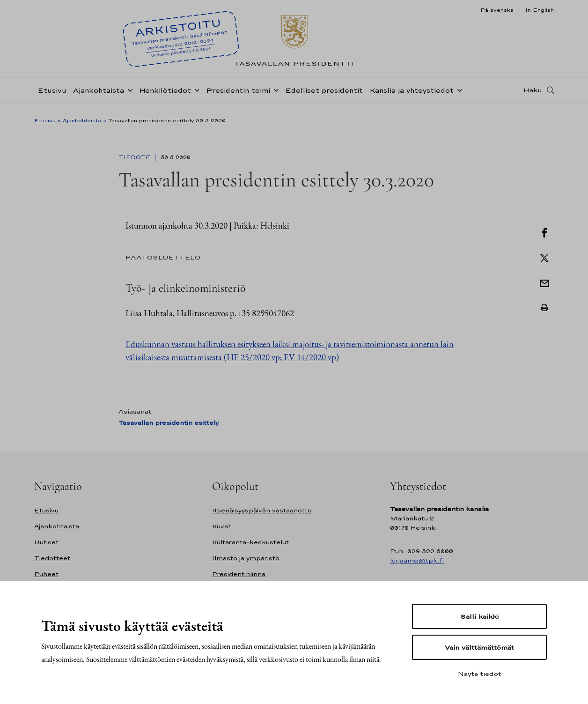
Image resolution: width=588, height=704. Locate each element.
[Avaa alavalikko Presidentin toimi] (274, 95)
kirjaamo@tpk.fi (417, 560)
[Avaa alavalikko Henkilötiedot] (195, 95)
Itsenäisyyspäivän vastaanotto (262, 510)
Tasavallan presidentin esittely (169, 423)
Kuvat (221, 526)
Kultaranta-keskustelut (250, 542)
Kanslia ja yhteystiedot (412, 95)
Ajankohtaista (99, 95)
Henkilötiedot (165, 95)
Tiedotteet (52, 558)
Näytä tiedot (479, 674)
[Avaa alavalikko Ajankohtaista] (128, 95)
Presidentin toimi (238, 95)
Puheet (46, 574)
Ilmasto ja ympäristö (246, 558)
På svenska (497, 10)
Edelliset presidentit (324, 95)
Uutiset (46, 542)
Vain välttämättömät (479, 647)
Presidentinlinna (239, 574)
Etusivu (52, 95)
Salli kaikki (479, 616)
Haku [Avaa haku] (533, 95)
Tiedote (135, 157)
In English (540, 10)
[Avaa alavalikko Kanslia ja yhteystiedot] (458, 95)
